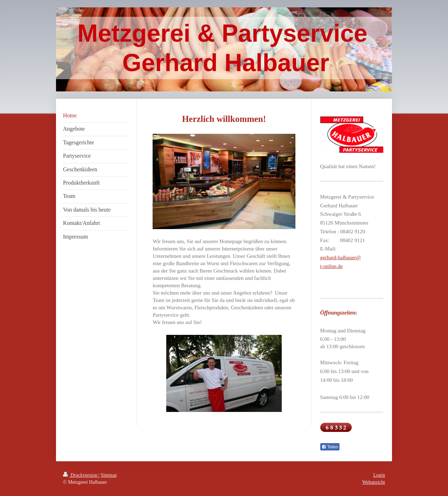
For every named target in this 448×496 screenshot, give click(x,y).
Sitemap (109, 475)
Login (379, 475)
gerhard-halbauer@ (341, 257)
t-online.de (332, 266)
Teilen (330, 447)
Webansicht (374, 482)
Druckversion (81, 475)
